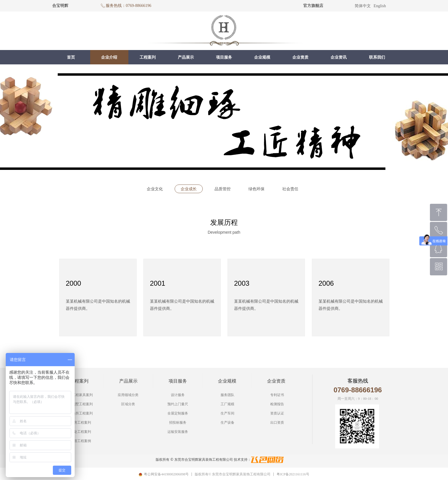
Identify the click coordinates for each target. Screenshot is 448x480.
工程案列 (148, 57)
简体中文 (363, 6)
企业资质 (300, 57)
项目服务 (224, 57)
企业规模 (262, 57)
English (380, 6)
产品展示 (186, 57)
